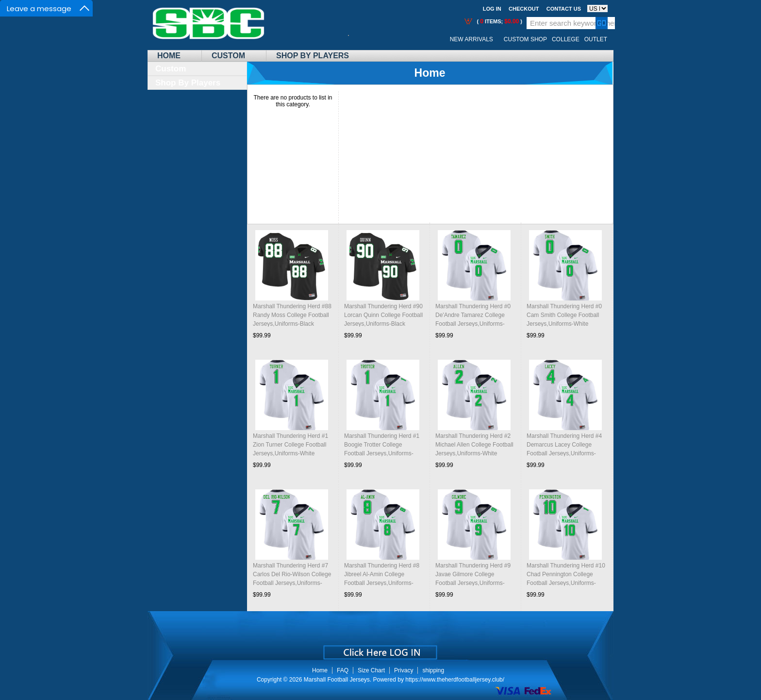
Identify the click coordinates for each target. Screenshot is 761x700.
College (566, 39)
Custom (228, 56)
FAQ (343, 670)
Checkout (524, 9)
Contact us (564, 9)
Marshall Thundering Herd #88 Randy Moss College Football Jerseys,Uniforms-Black (292, 315)
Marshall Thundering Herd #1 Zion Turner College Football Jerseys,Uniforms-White (290, 445)
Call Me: (356, 40)
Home (169, 56)
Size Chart (371, 670)
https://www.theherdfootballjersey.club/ (455, 680)
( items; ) (499, 21)
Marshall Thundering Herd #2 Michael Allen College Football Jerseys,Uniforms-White (474, 445)
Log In (492, 9)
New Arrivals (471, 39)
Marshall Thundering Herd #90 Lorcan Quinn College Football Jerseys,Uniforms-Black (383, 315)
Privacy (404, 670)
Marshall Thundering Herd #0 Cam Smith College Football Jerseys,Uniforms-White (564, 315)
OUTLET (596, 39)
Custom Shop (525, 39)
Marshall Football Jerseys (337, 680)
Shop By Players (313, 56)
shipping (433, 670)
